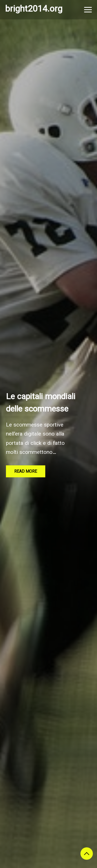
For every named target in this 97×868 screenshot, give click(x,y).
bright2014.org (34, 9)
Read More (26, 472)
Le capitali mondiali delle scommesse (41, 403)
